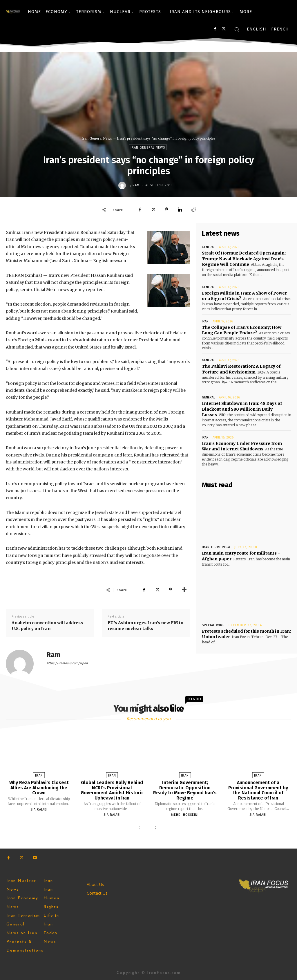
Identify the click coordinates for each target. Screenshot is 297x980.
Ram (136, 185)
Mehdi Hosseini (185, 815)
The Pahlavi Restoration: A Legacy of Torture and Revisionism (241, 369)
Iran (205, 321)
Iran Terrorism (216, 547)
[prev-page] (141, 828)
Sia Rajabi (39, 810)
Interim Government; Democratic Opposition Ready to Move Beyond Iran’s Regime (185, 790)
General (208, 247)
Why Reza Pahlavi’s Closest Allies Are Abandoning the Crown (39, 788)
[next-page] (154, 828)
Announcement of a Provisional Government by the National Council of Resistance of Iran (258, 790)
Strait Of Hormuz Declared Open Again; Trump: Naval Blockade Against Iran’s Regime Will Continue (244, 259)
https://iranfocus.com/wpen (67, 663)
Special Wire (213, 625)
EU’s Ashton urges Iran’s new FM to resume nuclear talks (145, 626)
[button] (237, 29)
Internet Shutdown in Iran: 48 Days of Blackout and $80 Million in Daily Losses (242, 409)
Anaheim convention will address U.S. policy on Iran (47, 626)
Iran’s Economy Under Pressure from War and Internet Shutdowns (247, 446)
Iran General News (97, 138)
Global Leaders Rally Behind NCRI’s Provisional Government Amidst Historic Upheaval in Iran (112, 790)
